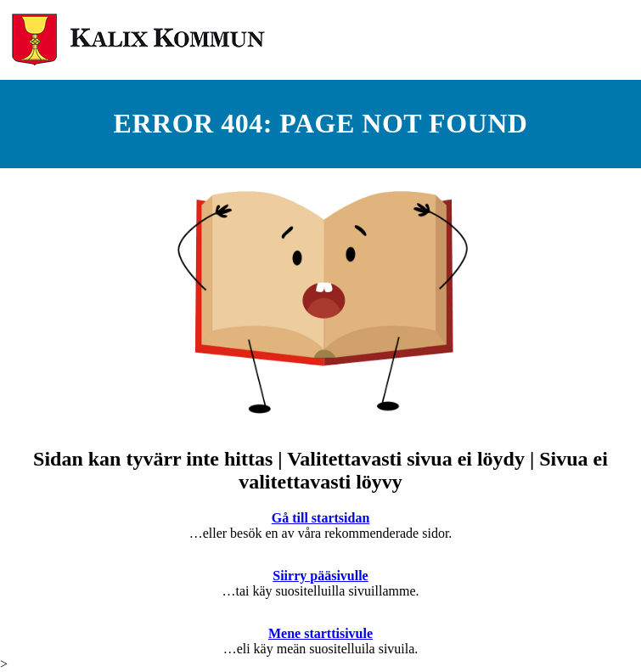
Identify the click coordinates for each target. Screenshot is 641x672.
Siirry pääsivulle (320, 576)
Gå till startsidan (321, 518)
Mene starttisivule (320, 633)
